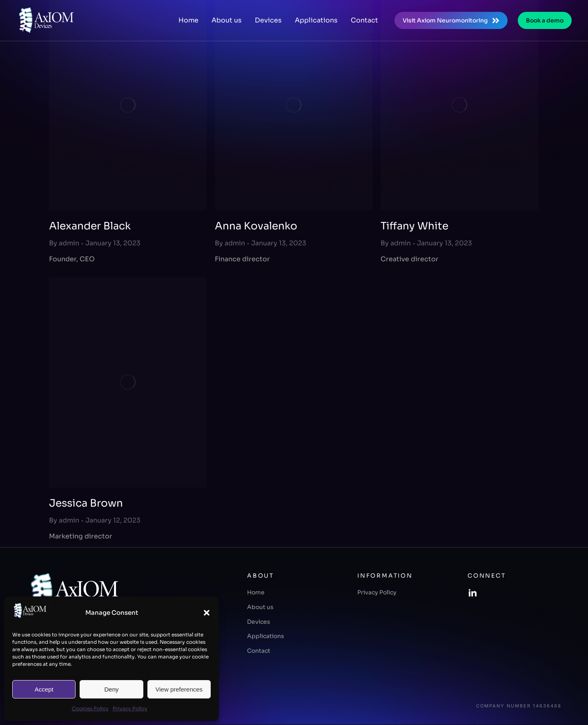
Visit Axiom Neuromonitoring (451, 21)
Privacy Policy (130, 708)
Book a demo (545, 20)
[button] (207, 613)
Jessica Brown (86, 503)
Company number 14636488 (519, 706)
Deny (111, 689)
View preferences (179, 689)
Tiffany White (414, 226)
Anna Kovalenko (256, 226)
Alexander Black (90, 226)
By (64, 243)
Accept (44, 689)
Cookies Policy (90, 708)
